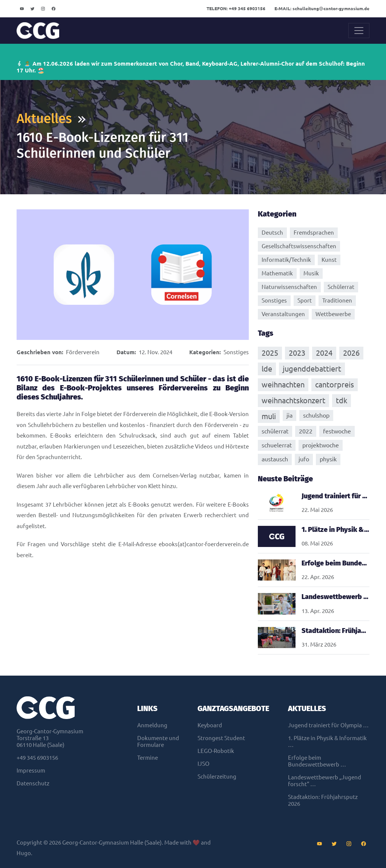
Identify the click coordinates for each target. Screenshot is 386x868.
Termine (148, 758)
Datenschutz (33, 783)
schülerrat (275, 431)
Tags (266, 333)
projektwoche (321, 445)
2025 (270, 353)
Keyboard (210, 725)
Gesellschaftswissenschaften (299, 246)
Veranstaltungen (283, 314)
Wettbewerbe (333, 314)
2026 (351, 353)
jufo (304, 459)
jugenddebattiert (312, 369)
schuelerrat (277, 445)
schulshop (316, 415)
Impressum (31, 770)
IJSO (204, 764)
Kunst (329, 260)
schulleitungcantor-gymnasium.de (322, 8)
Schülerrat (341, 287)
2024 (324, 353)
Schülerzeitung (217, 777)
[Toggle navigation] (359, 31)
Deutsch (272, 233)
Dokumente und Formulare (158, 741)
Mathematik (277, 273)
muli (269, 416)
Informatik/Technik (286, 260)
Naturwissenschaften (289, 287)
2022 (306, 431)
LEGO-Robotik (216, 751)
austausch (275, 459)
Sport (305, 300)
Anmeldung (152, 725)
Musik (311, 273)
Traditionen (337, 300)
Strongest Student (221, 738)
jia (289, 415)
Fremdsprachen (314, 233)
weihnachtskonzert (293, 400)
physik (328, 459)
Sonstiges (236, 352)
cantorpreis (335, 385)
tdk (342, 400)
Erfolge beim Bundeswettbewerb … (317, 761)
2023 (297, 353)
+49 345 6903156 (236, 8)
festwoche (337, 431)
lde (267, 369)
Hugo (24, 853)
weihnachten (283, 385)
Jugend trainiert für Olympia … (328, 725)
